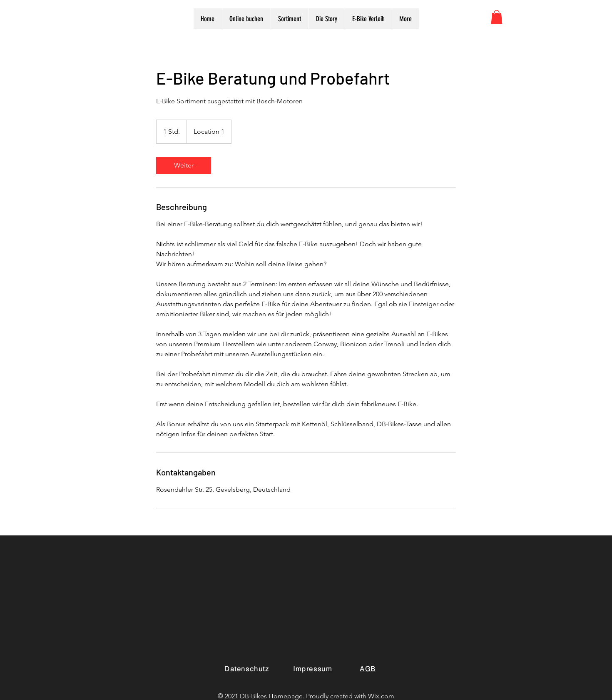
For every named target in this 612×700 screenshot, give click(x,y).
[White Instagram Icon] (569, 66)
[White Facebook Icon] (551, 66)
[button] (497, 17)
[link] (184, 165)
